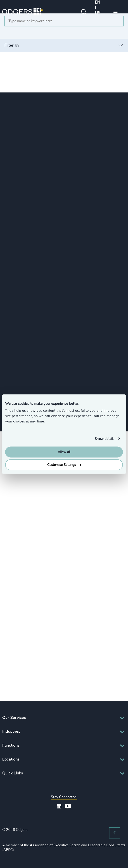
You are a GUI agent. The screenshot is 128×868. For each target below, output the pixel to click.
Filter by (12, 45)
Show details (104, 439)
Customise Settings (64, 465)
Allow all (64, 452)
